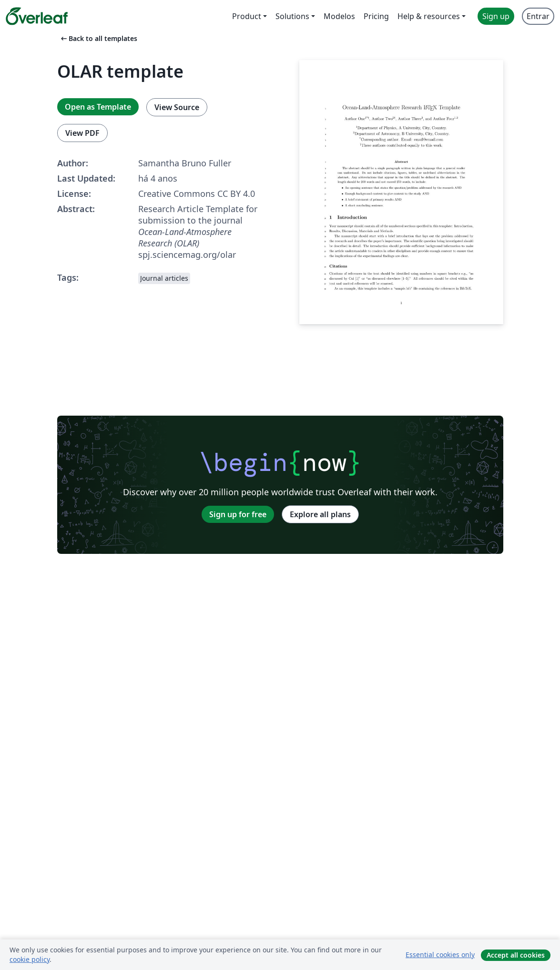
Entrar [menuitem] (538, 16)
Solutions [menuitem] (292, 16)
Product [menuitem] (247, 16)
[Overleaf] (37, 16)
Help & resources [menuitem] (429, 16)
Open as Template (98, 107)
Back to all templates (98, 38)
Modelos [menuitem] (339, 16)
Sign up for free (238, 514)
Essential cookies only (440, 955)
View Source (177, 107)
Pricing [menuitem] (376, 16)
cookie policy (30, 959)
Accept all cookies (516, 955)
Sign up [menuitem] (496, 16)
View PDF (82, 133)
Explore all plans (320, 514)
